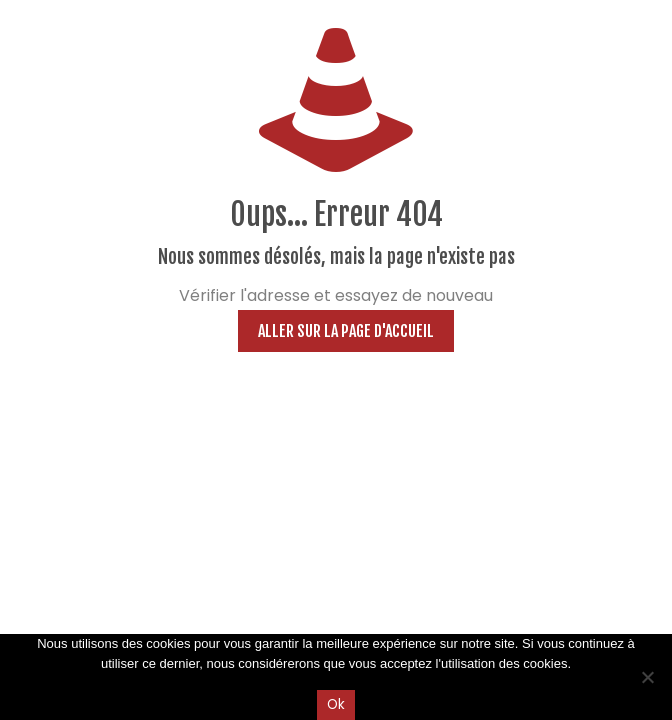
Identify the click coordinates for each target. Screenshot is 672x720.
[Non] (647, 677)
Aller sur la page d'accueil (346, 331)
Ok (336, 704)
